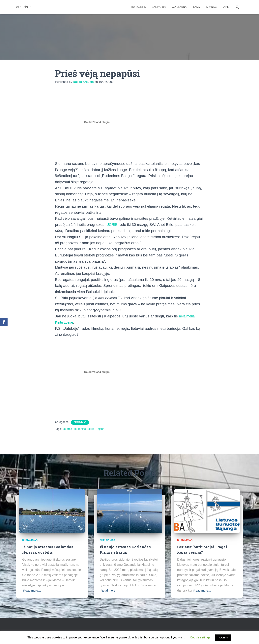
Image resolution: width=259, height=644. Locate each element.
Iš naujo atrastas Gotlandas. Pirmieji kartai (126, 549)
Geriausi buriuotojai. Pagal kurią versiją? (202, 549)
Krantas (212, 7)
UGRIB (112, 225)
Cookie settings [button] (200, 637)
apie (226, 7)
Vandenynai (179, 7)
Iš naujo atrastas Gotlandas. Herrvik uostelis (49, 549)
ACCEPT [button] (223, 638)
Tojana (100, 429)
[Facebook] (4, 322)
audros (68, 429)
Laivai (197, 7)
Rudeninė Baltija (84, 429)
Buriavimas (139, 7)
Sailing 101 (159, 7)
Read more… (33, 590)
